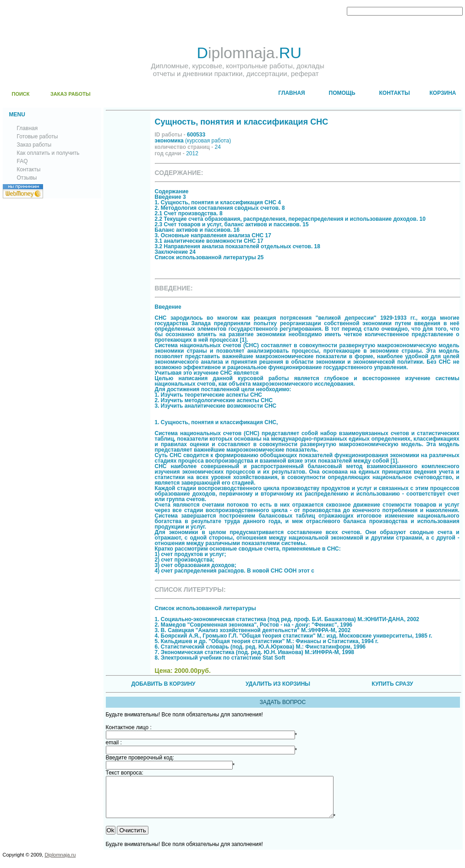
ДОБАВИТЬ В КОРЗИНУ (163, 684)
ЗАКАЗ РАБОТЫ (71, 94)
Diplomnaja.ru (60, 863)
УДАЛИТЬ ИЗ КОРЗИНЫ (278, 684)
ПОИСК (21, 94)
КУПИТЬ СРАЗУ (392, 684)
